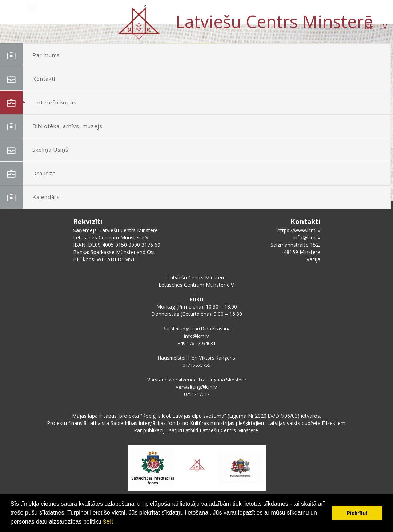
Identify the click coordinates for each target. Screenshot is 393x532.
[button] (351, 90)
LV (81, 26)
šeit (108, 521)
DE (67, 26)
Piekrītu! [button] (357, 513)
